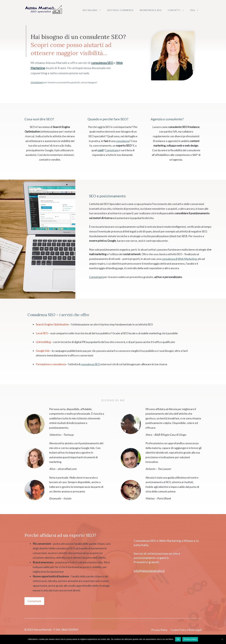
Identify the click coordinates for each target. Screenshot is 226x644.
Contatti (177, 10)
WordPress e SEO (151, 10)
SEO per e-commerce (120, 10)
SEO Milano (93, 10)
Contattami (96, 277)
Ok (178, 639)
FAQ (196, 10)
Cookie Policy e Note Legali (186, 630)
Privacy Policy (159, 630)
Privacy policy (190, 639)
